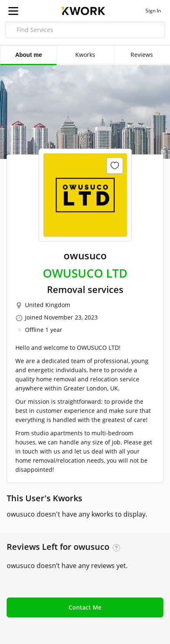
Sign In (153, 11)
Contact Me (85, 607)
